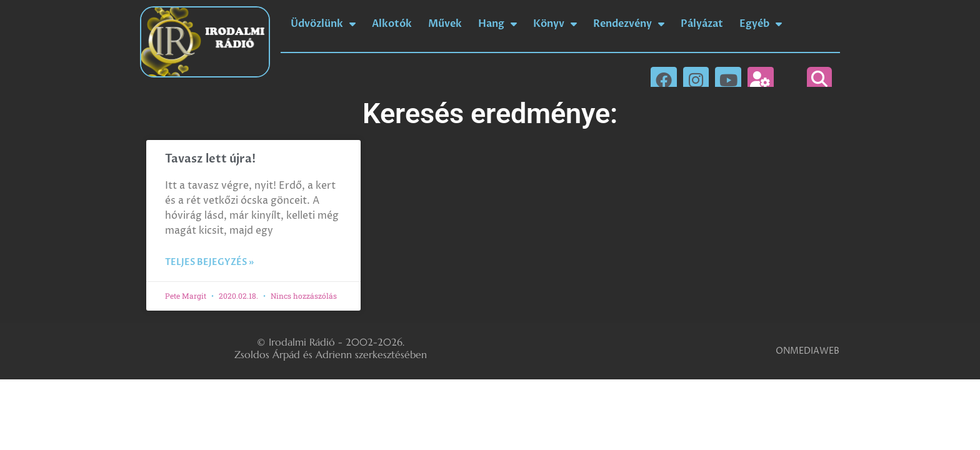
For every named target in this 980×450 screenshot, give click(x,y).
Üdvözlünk (323, 24)
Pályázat (702, 24)
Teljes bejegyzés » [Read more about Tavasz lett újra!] (209, 262)
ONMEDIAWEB (807, 351)
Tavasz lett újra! (210, 159)
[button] (819, 79)
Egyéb (761, 24)
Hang (497, 24)
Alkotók (392, 24)
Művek (445, 24)
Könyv (555, 24)
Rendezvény (629, 24)
